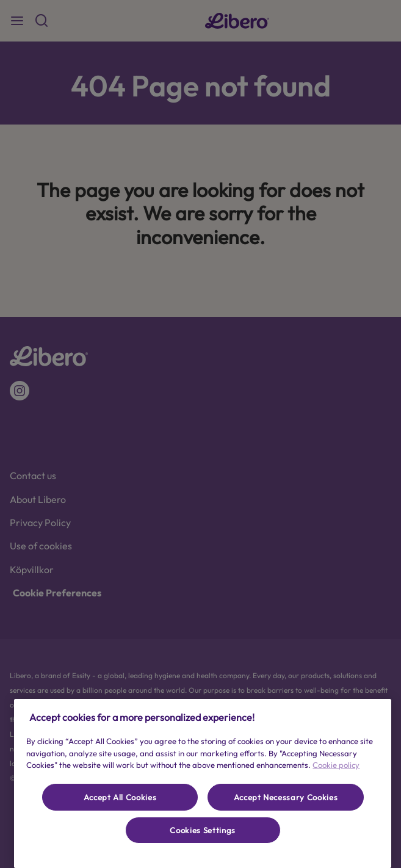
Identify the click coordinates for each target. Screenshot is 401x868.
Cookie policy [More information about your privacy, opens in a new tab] (336, 765)
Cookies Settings (203, 830)
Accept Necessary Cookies (286, 797)
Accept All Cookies (120, 797)
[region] (203, 783)
